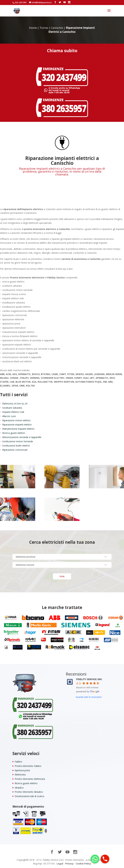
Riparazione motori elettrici (16, 420)
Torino (44, 28)
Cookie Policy (83, 864)
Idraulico (19, 788)
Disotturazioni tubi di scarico (30, 796)
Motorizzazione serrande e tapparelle (22, 437)
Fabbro (18, 762)
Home (33, 28)
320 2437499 (21, 3)
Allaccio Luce (9, 416)
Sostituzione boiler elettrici (16, 446)
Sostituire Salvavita (12, 408)
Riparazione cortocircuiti (15, 450)
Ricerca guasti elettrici (14, 433)
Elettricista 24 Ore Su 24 (15, 404)
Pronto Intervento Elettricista (30, 779)
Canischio (57, 28)
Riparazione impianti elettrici (17, 425)
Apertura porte (22, 770)
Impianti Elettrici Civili (13, 412)
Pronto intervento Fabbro (28, 766)
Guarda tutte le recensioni (89, 697)
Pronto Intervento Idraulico (29, 792)
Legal (60, 864)
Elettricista (20, 775)
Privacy (69, 864)
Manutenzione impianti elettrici (18, 429)
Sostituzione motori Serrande (18, 441)
